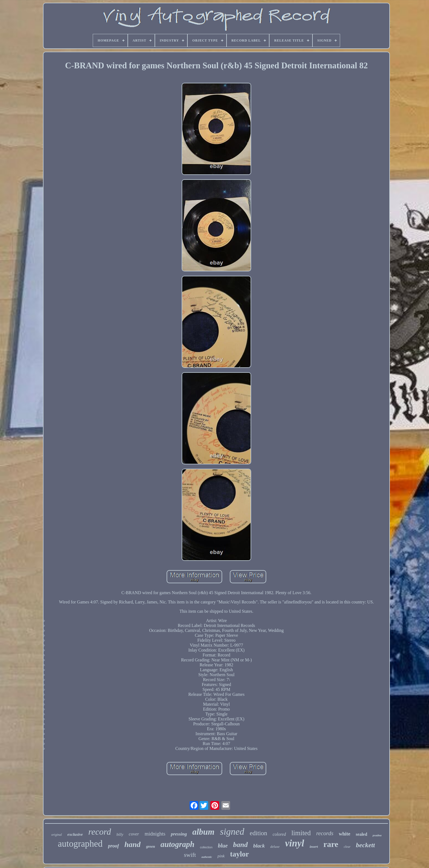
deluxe (275, 847)
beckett (365, 845)
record (100, 832)
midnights (155, 834)
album (203, 832)
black (259, 846)
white (344, 834)
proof (114, 846)
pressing (179, 834)
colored (279, 834)
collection (206, 847)
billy (120, 835)
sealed (361, 834)
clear (347, 847)
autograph (178, 844)
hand (133, 844)
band (240, 845)
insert (314, 847)
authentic (207, 857)
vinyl (295, 843)
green (151, 847)
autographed (80, 844)
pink (221, 856)
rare (331, 844)
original (56, 835)
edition (259, 833)
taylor (240, 854)
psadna (377, 835)
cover (134, 834)
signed (232, 832)
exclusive (75, 834)
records (325, 833)
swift (190, 855)
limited (301, 833)
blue (223, 846)
